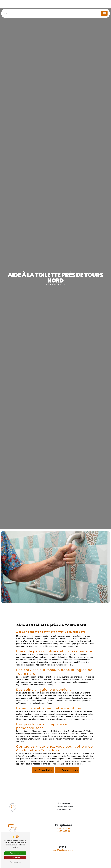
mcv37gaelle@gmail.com (64, 850)
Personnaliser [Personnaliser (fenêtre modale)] (15, 862)
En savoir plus (43, 770)
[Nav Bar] (104, 13)
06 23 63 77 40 (64, 831)
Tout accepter (15, 853)
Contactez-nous (67, 770)
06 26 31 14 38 (64, 828)
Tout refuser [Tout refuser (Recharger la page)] (15, 858)
